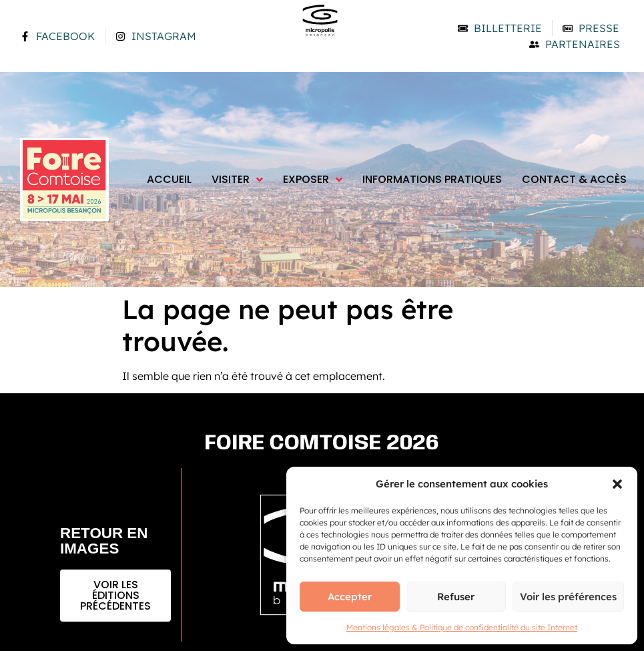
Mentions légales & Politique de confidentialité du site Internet (462, 627)
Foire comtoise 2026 (322, 444)
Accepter (350, 597)
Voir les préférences (568, 597)
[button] (617, 484)
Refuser (456, 597)
